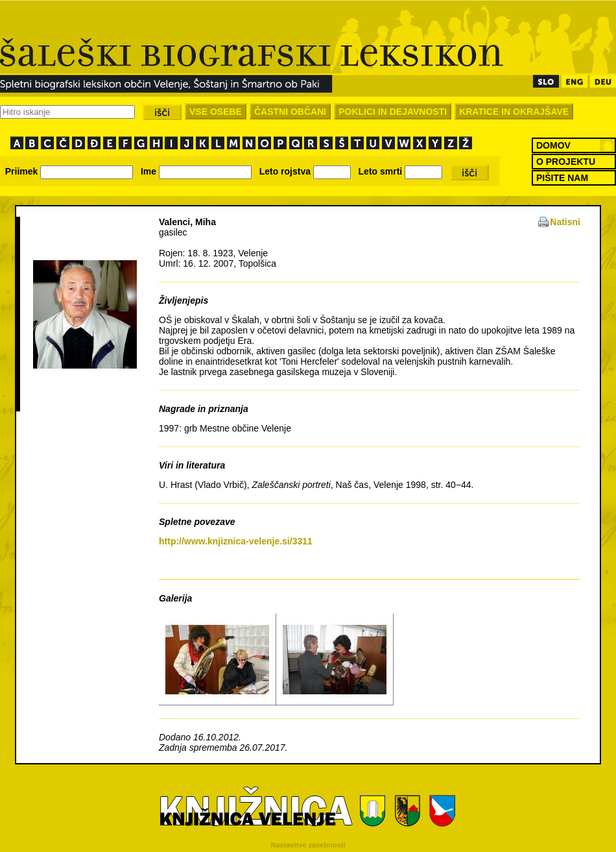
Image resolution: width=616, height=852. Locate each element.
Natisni (565, 222)
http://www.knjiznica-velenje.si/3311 (236, 541)
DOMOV (553, 145)
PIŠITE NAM (562, 178)
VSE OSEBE (216, 112)
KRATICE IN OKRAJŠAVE (514, 112)
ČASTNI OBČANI (290, 112)
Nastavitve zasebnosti (308, 845)
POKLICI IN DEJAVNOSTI (393, 112)
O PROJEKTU (566, 162)
